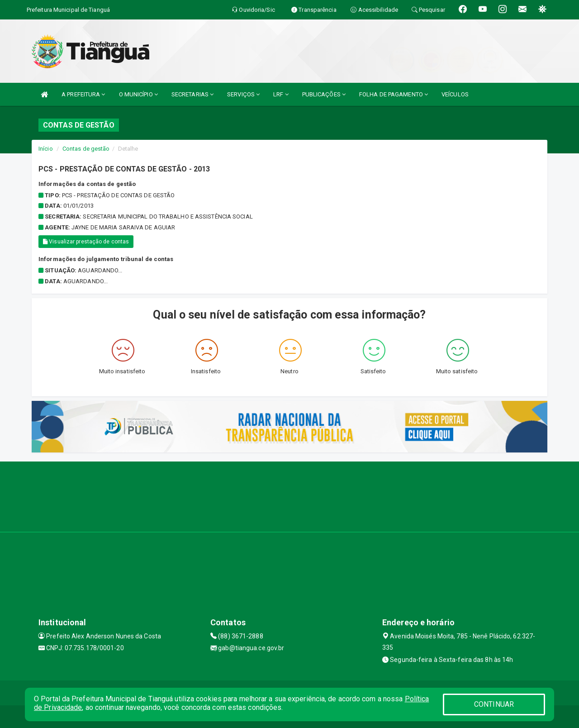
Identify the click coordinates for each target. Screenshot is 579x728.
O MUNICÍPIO (138, 94)
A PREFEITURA (83, 94)
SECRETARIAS (192, 94)
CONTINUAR (494, 704)
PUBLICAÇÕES (324, 94)
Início (46, 149)
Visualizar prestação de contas (86, 242)
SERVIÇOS (243, 94)
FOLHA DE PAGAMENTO (394, 94)
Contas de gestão (86, 149)
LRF (281, 94)
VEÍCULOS (455, 94)
